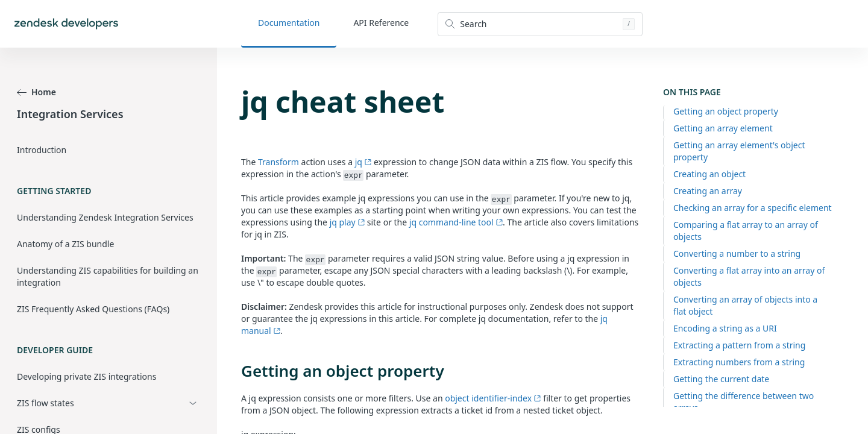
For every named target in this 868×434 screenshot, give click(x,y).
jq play (347, 222)
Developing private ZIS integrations (86, 376)
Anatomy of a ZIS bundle (65, 244)
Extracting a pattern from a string (739, 345)
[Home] (66, 24)
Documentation (289, 23)
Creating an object (709, 174)
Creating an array (708, 191)
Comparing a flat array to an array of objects (746, 231)
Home (36, 92)
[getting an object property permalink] (235, 371)
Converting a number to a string (737, 253)
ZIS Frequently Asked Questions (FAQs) (93, 309)
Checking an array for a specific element (753, 208)
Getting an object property (726, 111)
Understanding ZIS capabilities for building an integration (108, 276)
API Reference (381, 23)
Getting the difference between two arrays (744, 402)
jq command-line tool (456, 222)
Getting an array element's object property (739, 151)
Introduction (42, 150)
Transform (278, 162)
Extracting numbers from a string (739, 362)
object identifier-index (493, 398)
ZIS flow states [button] (46, 403)
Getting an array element (723, 128)
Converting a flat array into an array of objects (749, 276)
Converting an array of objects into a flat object (745, 305)
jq (363, 162)
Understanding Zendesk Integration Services (105, 217)
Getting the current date (721, 379)
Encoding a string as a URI (725, 328)
